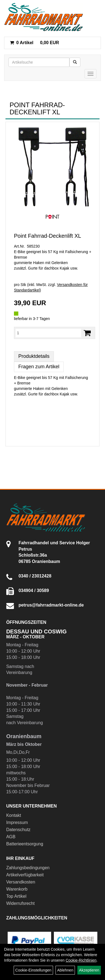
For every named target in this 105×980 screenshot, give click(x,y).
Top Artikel (16, 896)
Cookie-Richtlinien (81, 960)
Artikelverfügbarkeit (25, 875)
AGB (11, 837)
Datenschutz (18, 830)
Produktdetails (34, 356)
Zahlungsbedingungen (28, 868)
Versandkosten (21, 882)
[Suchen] (75, 62)
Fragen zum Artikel (39, 367)
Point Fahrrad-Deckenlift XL (48, 236)
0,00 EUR (34, 43)
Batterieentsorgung (25, 844)
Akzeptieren (89, 970)
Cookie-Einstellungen (33, 970)
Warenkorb (17, 889)
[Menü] (91, 74)
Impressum (17, 822)
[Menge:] (48, 333)
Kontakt (14, 815)
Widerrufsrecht (21, 903)
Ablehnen (65, 970)
